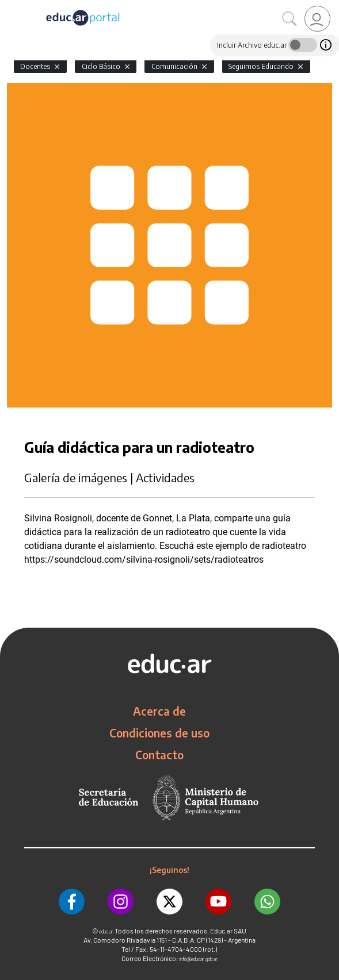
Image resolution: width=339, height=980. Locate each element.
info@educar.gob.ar (199, 959)
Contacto (159, 755)
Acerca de (159, 711)
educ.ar (106, 931)
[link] (317, 19)
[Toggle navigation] (10, 6)
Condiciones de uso (159, 733)
